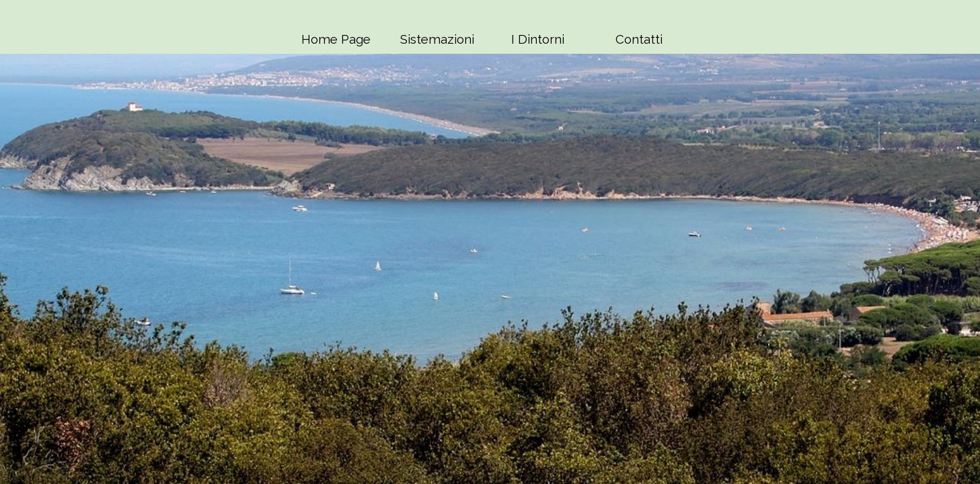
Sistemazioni (437, 39)
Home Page (336, 39)
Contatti (639, 39)
